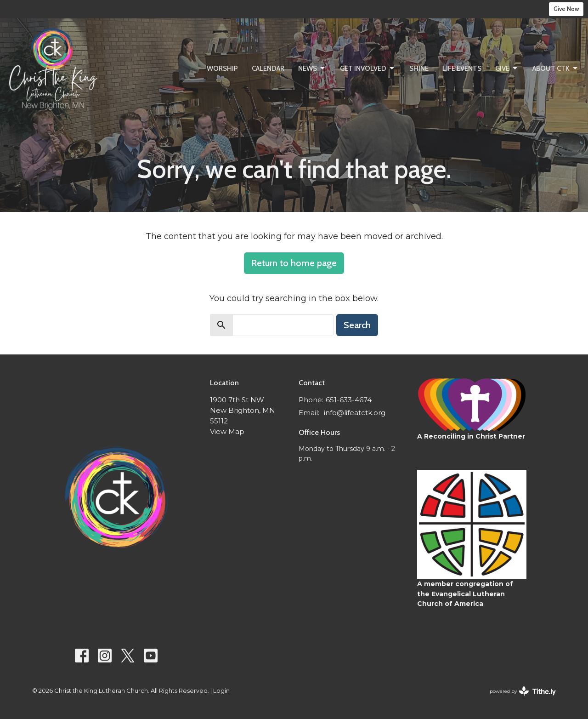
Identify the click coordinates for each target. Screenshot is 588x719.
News (312, 68)
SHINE (419, 68)
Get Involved (368, 68)
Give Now (566, 9)
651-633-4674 (349, 400)
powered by (523, 691)
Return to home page (294, 263)
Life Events (462, 68)
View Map (227, 431)
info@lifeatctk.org (355, 413)
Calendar (268, 68)
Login (221, 691)
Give (507, 68)
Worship (222, 68)
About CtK (556, 68)
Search (357, 325)
